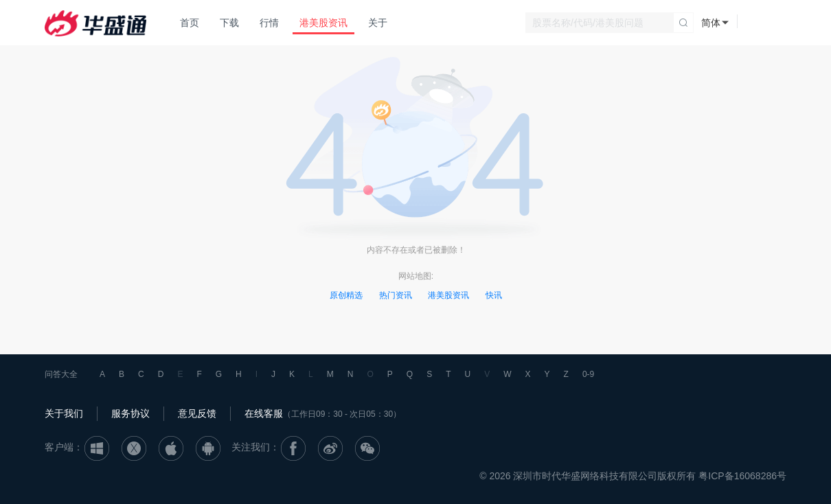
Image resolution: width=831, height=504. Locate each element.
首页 (190, 23)
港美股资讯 (323, 23)
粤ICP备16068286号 (742, 476)
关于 (378, 23)
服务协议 (130, 413)
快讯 (494, 295)
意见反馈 (197, 413)
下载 (229, 23)
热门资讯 (396, 295)
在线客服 (264, 413)
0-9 (588, 374)
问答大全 (61, 374)
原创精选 (346, 295)
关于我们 (64, 413)
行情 (269, 23)
